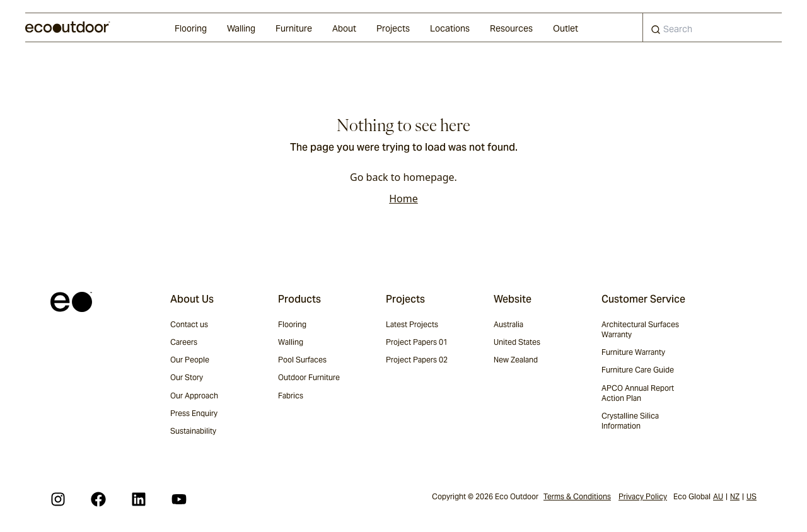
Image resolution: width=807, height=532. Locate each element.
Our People (190, 360)
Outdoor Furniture (309, 377)
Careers (184, 342)
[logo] (68, 27)
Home (403, 199)
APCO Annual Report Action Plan (638, 393)
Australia (508, 324)
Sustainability (193, 431)
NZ (735, 496)
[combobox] (712, 27)
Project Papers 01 (417, 342)
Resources (511, 28)
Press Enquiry (194, 413)
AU (718, 496)
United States (517, 342)
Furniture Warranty (633, 352)
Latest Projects (412, 324)
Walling (241, 28)
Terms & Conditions (577, 496)
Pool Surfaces (302, 360)
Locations (450, 28)
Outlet (566, 28)
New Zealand (516, 360)
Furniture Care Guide (638, 370)
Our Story (187, 377)
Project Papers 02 (417, 360)
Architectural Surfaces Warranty (640, 329)
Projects (393, 28)
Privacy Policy (643, 496)
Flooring (191, 28)
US (752, 496)
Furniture (294, 28)
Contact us (189, 324)
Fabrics (291, 396)
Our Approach (194, 396)
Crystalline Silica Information (630, 421)
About (344, 28)
